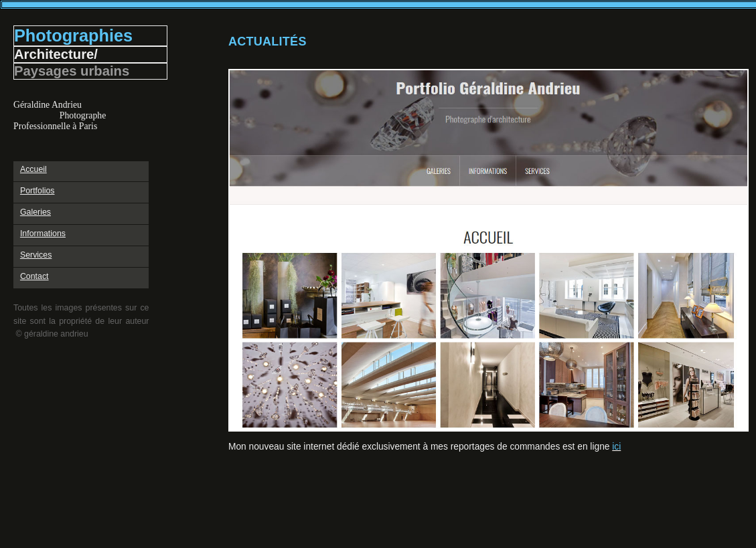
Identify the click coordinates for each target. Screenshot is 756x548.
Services (36, 255)
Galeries (35, 212)
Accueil (33, 169)
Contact (34, 276)
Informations (43, 234)
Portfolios (37, 191)
